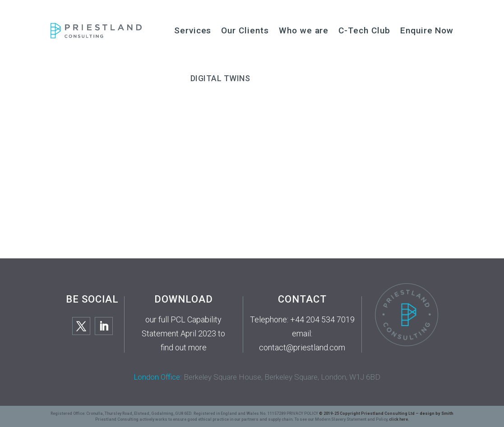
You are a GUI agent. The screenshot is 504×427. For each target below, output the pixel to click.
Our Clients (245, 30)
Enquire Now (427, 30)
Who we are (304, 30)
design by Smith (437, 413)
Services (193, 30)
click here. (399, 419)
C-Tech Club (364, 30)
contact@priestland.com (302, 347)
